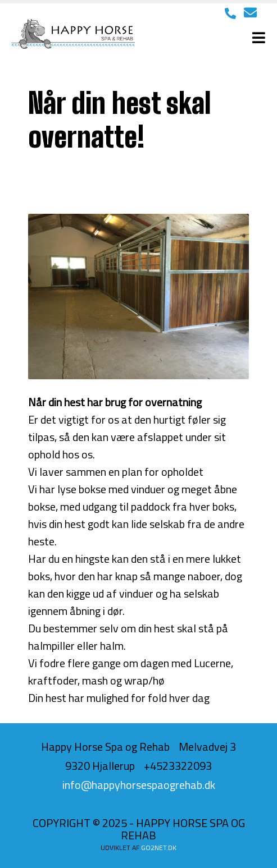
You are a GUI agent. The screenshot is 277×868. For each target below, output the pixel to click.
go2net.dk (159, 848)
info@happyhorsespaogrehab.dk (139, 785)
